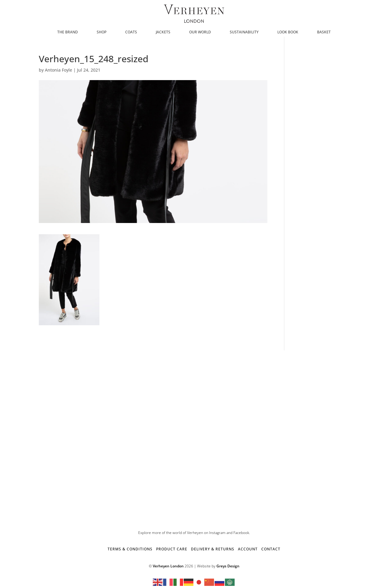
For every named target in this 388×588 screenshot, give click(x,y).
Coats (131, 32)
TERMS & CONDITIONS (130, 549)
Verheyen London (168, 566)
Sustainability (244, 32)
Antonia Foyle (59, 70)
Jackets (163, 32)
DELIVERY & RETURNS (213, 549)
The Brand (68, 32)
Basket (324, 32)
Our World (200, 32)
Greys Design (228, 566)
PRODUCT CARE (172, 549)
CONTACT (271, 549)
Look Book (288, 32)
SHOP (102, 32)
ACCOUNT (248, 549)
